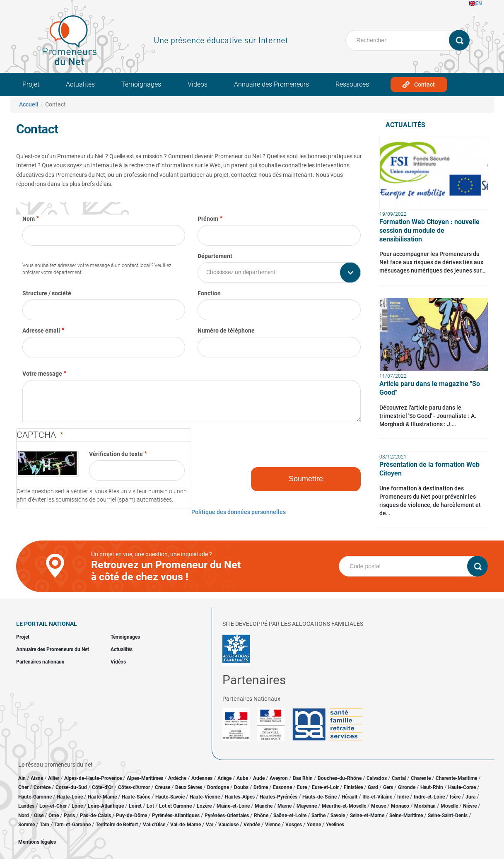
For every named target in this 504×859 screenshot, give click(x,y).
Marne (285, 806)
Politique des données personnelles (239, 512)
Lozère (204, 806)
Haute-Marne (102, 797)
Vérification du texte (116, 454)
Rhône (261, 816)
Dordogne (218, 787)
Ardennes (202, 778)
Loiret (135, 806)
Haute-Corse (462, 787)
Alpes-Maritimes (145, 778)
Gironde (407, 787)
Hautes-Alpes (240, 797)
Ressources (352, 84)
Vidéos (198, 84)
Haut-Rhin (432, 787)
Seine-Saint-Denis (448, 816)
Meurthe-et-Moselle (344, 806)
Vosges (294, 825)
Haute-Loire (70, 797)
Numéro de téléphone (226, 331)
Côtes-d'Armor (134, 787)
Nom (29, 219)
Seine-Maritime (406, 816)
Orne (54, 816)
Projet (31, 84)
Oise (39, 816)
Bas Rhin (303, 778)
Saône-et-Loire (290, 816)
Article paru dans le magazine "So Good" (430, 388)
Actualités (80, 84)
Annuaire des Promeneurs (271, 84)
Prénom (208, 219)
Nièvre (470, 806)
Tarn (45, 825)
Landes (26, 806)
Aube (242, 778)
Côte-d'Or (102, 787)
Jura (470, 797)
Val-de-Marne (186, 825)
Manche (264, 806)
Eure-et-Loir (325, 787)
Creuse (163, 787)
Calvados (377, 778)
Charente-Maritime (456, 778)
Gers (388, 787)
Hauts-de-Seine (320, 797)
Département (215, 256)
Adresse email (41, 331)
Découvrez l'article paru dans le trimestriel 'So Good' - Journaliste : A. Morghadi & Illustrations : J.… (428, 416)
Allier (54, 778)
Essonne (282, 787)
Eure (302, 787)
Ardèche (177, 778)
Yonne (314, 825)
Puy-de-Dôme (131, 816)
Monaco (400, 806)
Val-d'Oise (154, 825)
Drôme (261, 787)
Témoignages (141, 84)
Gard (373, 787)
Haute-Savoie (170, 797)
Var (210, 825)
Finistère (353, 787)
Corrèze (42, 787)
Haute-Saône (136, 797)
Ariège (224, 778)
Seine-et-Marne (367, 816)
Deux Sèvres (189, 787)
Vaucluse (228, 825)
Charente (421, 778)
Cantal (399, 778)
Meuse (379, 806)
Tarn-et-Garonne (72, 825)
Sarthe (318, 816)
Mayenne (307, 806)
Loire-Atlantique (106, 806)
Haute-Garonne (35, 797)
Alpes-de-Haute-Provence (93, 778)
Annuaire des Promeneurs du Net (53, 649)
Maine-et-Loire (233, 806)
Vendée (252, 825)
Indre (403, 797)
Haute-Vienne (205, 797)
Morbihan (425, 806)
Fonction (209, 293)
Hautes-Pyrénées (279, 797)
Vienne (273, 825)
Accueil (29, 104)
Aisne (37, 778)
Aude (259, 778)
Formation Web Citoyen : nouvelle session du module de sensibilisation (429, 230)
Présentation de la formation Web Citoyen (429, 469)
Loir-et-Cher (53, 806)
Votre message (42, 374)
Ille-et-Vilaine (377, 797)
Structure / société (47, 293)
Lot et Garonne (175, 806)
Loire (77, 806)
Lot (150, 806)
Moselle (449, 806)
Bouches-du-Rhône (340, 778)
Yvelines (335, 825)
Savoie (338, 816)
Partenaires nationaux (40, 662)
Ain (23, 778)
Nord (24, 816)
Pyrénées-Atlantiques (176, 816)
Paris (69, 816)
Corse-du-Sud (71, 787)
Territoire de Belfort (117, 825)
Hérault (350, 797)
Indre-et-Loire (429, 797)
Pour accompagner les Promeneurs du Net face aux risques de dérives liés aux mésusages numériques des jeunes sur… (432, 262)
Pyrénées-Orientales (227, 816)
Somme (27, 825)
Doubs (241, 787)
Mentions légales (37, 842)
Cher (23, 787)
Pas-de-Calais (95, 816)
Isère (455, 797)
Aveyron (279, 778)
